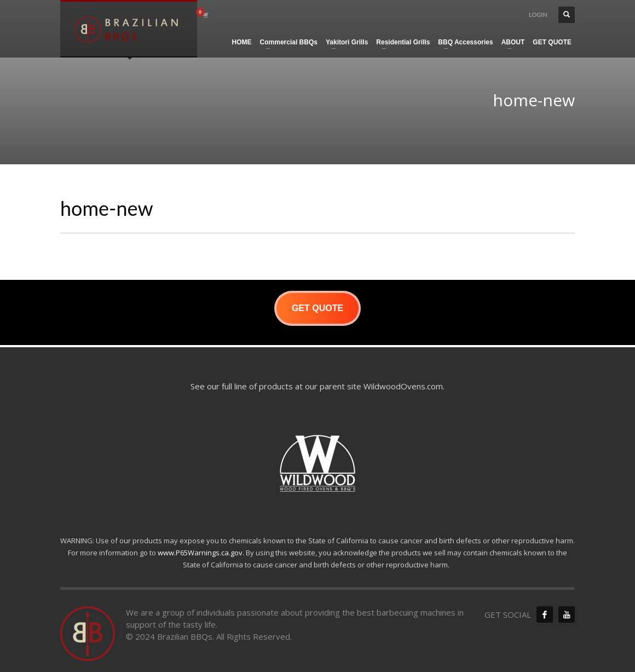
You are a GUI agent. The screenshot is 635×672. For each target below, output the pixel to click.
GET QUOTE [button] (317, 308)
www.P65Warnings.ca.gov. (201, 553)
